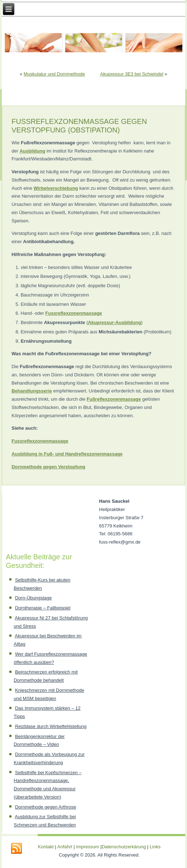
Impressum (87, 847)
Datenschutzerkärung (124, 847)
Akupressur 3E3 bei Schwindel (132, 74)
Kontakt (46, 847)
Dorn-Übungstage (33, 598)
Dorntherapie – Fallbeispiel (43, 608)
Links (155, 847)
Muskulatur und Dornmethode (54, 74)
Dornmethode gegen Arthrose (46, 807)
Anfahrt (65, 847)
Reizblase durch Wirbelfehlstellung (51, 726)
